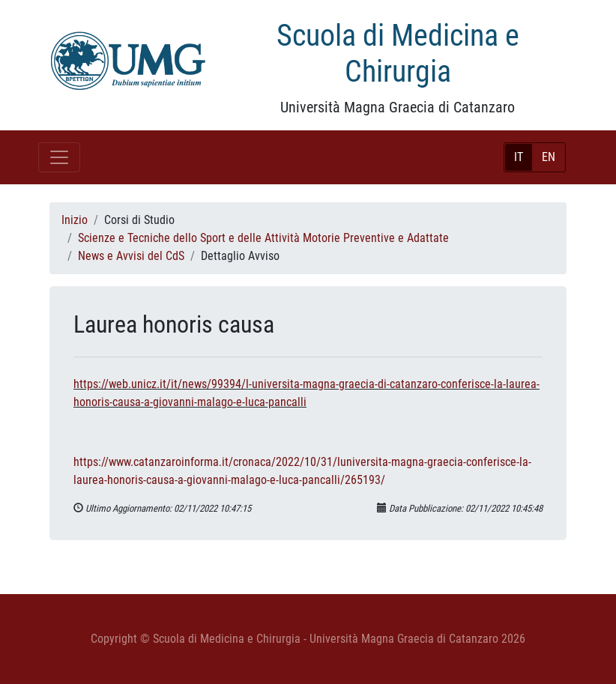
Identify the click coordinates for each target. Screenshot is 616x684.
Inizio (75, 220)
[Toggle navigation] (59, 157)
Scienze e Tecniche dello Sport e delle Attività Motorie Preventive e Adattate (263, 238)
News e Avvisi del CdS (131, 256)
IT (519, 157)
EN (549, 157)
